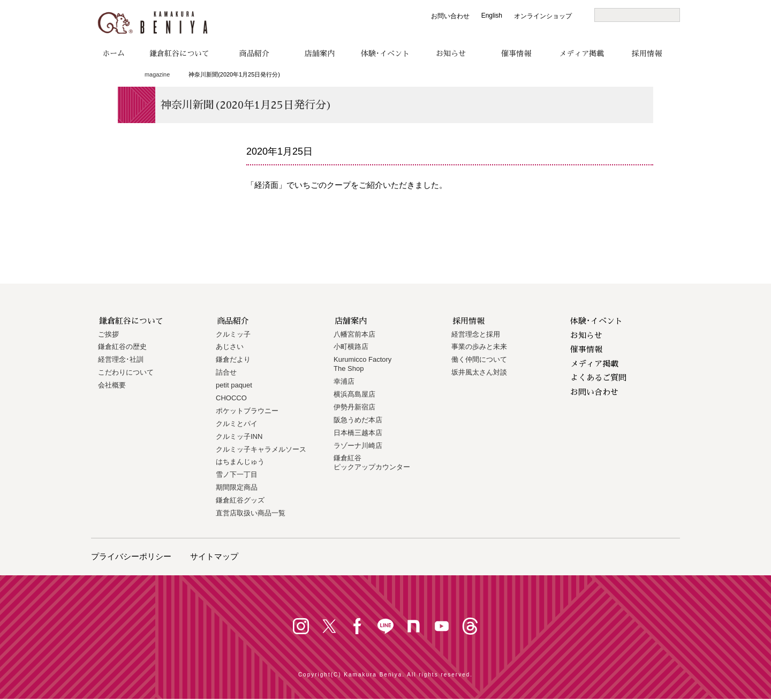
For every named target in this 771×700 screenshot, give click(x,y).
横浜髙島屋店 (354, 394)
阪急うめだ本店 (358, 420)
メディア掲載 (581, 54)
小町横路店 (351, 347)
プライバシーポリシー (131, 556)
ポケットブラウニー (247, 411)
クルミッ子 (233, 334)
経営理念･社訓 (121, 359)
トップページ (122, 75)
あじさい (230, 347)
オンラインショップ (543, 16)
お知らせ (451, 54)
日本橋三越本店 (358, 433)
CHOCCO (231, 398)
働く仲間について (479, 359)
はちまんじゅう (240, 462)
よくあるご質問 (598, 378)
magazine (157, 74)
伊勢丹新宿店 (354, 407)
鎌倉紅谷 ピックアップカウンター (372, 462)
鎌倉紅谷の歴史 (122, 347)
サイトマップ (214, 556)
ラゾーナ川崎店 (358, 446)
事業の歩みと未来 (479, 347)
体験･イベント (385, 54)
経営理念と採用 (476, 334)
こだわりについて (126, 372)
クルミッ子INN (239, 436)
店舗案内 (320, 54)
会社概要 (112, 385)
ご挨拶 (108, 334)
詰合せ (226, 372)
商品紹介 (254, 54)
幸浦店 (344, 381)
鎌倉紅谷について (179, 54)
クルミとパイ (237, 424)
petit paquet (234, 385)
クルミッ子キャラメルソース (261, 449)
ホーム (114, 54)
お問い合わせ (450, 16)
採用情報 (647, 54)
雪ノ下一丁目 (237, 474)
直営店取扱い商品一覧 (251, 513)
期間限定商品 (237, 487)
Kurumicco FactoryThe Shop (362, 364)
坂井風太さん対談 (479, 372)
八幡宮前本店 (354, 334)
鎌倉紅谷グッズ (240, 500)
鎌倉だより (233, 359)
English (492, 16)
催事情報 (516, 54)
